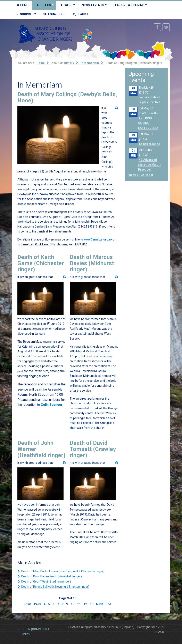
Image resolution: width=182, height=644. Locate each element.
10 (73, 604)
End (108, 604)
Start (28, 604)
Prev (38, 604)
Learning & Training (129, 5)
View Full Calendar (141, 175)
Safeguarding (54, 14)
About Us (44, 5)
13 (92, 604)
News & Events (93, 5)
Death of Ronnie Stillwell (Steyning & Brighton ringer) (55, 587)
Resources (25, 14)
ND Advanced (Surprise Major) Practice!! (149, 165)
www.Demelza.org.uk (98, 239)
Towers (66, 5)
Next (100, 604)
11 (79, 604)
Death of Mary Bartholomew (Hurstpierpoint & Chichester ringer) (63, 571)
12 (85, 604)
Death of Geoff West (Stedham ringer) (46, 582)
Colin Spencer (52, 405)
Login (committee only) (36, 632)
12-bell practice (149, 144)
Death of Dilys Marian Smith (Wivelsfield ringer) (51, 576)
